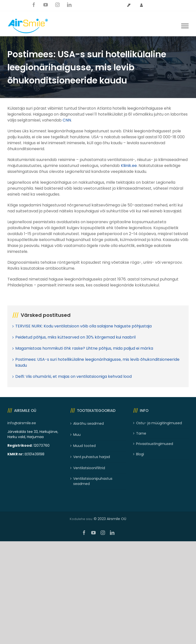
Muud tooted (84, 446)
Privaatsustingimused (155, 444)
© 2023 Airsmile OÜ (110, 519)
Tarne (141, 433)
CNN (67, 120)
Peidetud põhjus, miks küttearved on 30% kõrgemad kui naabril (75, 337)
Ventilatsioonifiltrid (89, 468)
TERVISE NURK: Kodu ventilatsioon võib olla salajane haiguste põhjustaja (83, 326)
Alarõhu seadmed (89, 423)
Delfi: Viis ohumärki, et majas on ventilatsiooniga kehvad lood (73, 376)
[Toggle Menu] (185, 26)
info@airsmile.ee (22, 423)
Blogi (140, 454)
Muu (77, 435)
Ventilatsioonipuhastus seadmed (93, 481)
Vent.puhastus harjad (92, 457)
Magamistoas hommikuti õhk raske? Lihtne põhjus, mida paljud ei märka (84, 348)
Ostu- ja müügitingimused (159, 423)
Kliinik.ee (129, 166)
